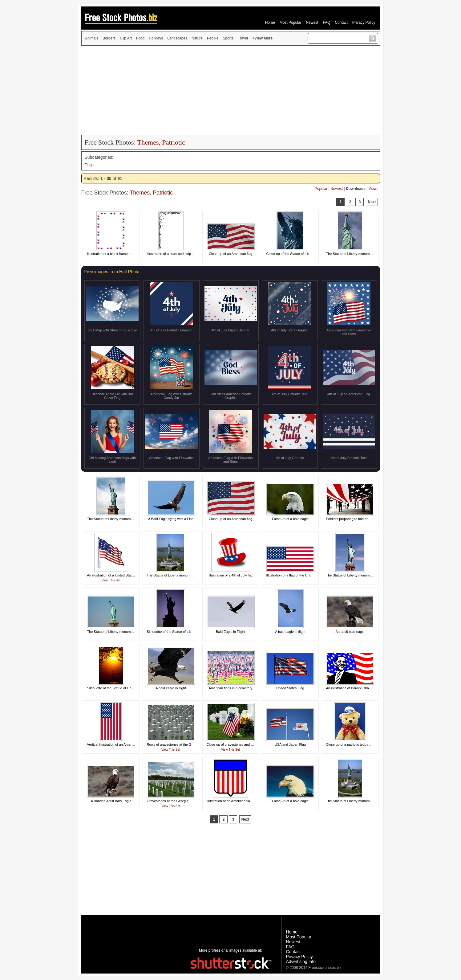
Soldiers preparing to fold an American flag (358, 519)
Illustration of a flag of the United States (296, 575)
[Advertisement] (231, 90)
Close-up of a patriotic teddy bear (351, 744)
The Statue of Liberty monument (350, 254)
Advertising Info (301, 962)
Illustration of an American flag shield (234, 801)
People (213, 38)
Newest (312, 23)
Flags (89, 165)
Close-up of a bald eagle (290, 519)
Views (374, 189)
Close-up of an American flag (230, 254)
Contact (341, 23)
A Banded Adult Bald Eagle (111, 801)
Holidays (156, 38)
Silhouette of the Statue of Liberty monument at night (186, 632)
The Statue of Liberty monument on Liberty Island (184, 575)
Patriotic (174, 142)
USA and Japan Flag (290, 744)
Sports (228, 38)
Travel (243, 38)
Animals (92, 38)
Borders (109, 38)
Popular (321, 189)
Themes (148, 142)
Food (140, 38)
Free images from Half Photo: (113, 272)
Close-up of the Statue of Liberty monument (299, 254)
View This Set (111, 580)
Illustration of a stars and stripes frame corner (181, 254)
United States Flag (290, 688)
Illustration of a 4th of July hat (230, 575)
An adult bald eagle (350, 632)
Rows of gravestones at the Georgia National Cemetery (188, 744)
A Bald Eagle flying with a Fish (171, 519)
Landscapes (177, 38)
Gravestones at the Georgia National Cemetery (182, 801)
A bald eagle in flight (290, 632)
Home (270, 23)
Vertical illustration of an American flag (116, 744)
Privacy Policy (364, 23)
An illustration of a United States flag (114, 575)
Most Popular (291, 23)
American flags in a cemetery (231, 688)
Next (372, 202)
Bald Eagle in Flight (230, 632)
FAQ (326, 23)
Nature (197, 38)
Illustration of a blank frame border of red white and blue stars (133, 254)
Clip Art (126, 38)
